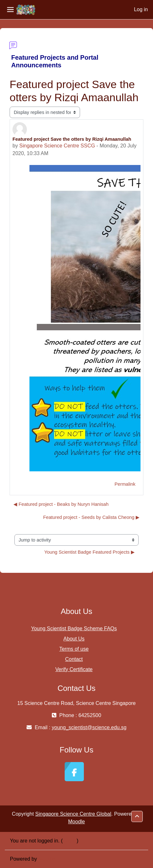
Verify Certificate (74, 669)
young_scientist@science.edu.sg (89, 727)
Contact (74, 659)
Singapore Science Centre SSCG (57, 146)
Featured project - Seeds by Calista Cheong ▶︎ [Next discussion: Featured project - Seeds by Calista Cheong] (91, 517)
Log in (141, 9)
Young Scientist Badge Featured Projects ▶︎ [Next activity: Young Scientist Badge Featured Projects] (89, 552)
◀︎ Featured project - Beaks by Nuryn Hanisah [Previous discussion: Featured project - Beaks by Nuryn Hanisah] (61, 504)
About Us (74, 639)
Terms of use (74, 649)
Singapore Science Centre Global (73, 814)
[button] (137, 816)
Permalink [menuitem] (125, 484)
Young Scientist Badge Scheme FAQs (74, 629)
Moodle (76, 822)
